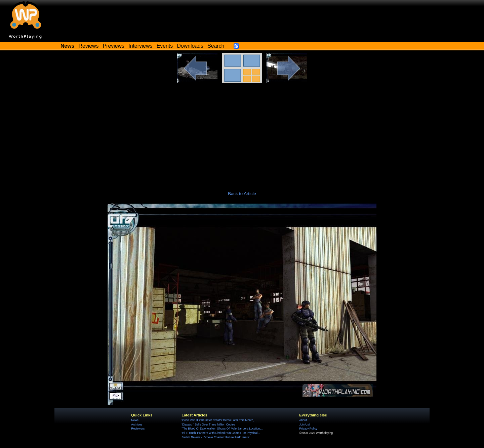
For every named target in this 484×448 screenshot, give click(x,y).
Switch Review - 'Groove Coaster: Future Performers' (215, 437)
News (135, 420)
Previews (114, 46)
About (303, 420)
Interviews (140, 46)
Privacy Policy (308, 429)
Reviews (89, 46)
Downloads (190, 46)
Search (216, 46)
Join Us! (304, 424)
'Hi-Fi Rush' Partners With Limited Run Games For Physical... (221, 433)
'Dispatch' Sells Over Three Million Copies (208, 424)
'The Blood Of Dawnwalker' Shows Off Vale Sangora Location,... (222, 429)
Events (165, 46)
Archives (137, 424)
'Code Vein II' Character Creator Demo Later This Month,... (219, 420)
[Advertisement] (242, 133)
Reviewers (138, 429)
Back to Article (242, 194)
